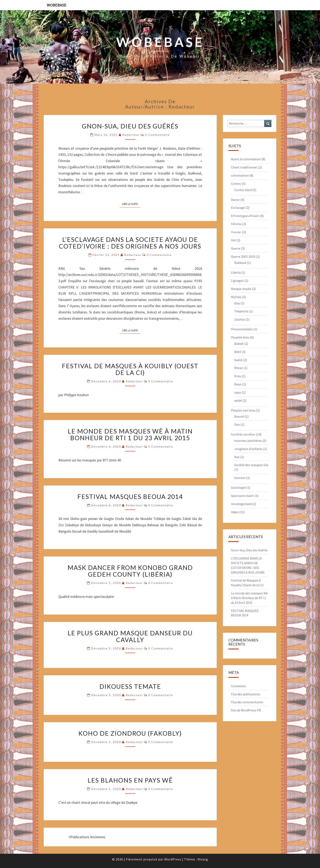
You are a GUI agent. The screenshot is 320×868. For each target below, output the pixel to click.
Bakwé (239, 344)
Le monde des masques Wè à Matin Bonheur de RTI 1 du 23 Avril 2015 (130, 434)
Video (235, 512)
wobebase (57, 5)
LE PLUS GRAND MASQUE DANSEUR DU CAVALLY (130, 636)
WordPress (173, 859)
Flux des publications (246, 694)
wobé (238, 400)
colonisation (240, 175)
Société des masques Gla (251, 465)
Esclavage (238, 208)
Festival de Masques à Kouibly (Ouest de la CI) (130, 369)
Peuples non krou (243, 410)
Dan (237, 425)
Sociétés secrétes (243, 434)
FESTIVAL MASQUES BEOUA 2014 (130, 496)
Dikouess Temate (130, 686)
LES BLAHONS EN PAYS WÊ (130, 780)
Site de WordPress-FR (246, 710)
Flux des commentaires (247, 702)
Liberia (236, 272)
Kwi (237, 457)
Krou (238, 376)
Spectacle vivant (242, 496)
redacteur (131, 135)
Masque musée (241, 289)
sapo (238, 392)
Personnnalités (242, 329)
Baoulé (239, 416)
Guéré (238, 360)
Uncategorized (241, 504)
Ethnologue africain (245, 216)
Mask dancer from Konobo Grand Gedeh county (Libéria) (130, 571)
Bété (238, 352)
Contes (236, 184)
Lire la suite (131, 204)
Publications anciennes (87, 837)
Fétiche (236, 224)
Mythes (236, 297)
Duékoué (240, 263)
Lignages (237, 281)
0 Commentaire (157, 135)
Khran (239, 368)
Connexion (238, 686)
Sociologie (238, 488)
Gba (237, 303)
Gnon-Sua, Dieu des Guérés (130, 126)
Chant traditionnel (244, 167)
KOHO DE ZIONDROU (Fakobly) (130, 733)
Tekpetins (241, 311)
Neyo (238, 384)
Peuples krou (240, 337)
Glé (233, 240)
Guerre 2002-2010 (243, 257)
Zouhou (240, 319)
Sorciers (240, 478)
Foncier (236, 232)
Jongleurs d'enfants (248, 449)
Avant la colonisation (246, 159)
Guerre (236, 248)
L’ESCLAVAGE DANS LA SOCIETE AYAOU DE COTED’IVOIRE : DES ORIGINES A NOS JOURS (130, 243)
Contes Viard (243, 190)
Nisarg (203, 859)
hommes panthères (248, 441)
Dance (235, 200)
